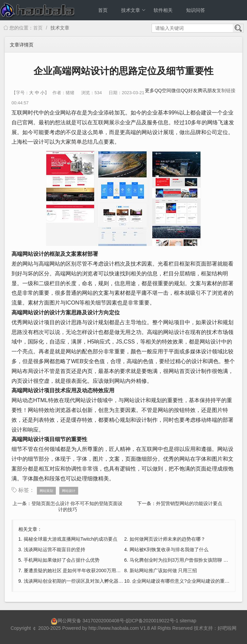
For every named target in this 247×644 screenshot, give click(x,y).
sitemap (188, 621)
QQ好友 (189, 90)
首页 (103, 10)
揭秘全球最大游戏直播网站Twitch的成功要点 (71, 539)
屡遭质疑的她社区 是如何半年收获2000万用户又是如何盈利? (88, 570)
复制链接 (226, 90)
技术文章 (133, 10)
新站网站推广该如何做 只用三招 (163, 570)
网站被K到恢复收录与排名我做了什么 (169, 549)
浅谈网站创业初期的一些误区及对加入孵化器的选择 (78, 581)
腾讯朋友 (207, 90)
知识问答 (196, 10)
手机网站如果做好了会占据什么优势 (62, 560)
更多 (150, 90)
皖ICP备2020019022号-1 (152, 621)
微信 (176, 90)
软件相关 (163, 10)
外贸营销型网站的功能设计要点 (189, 503)
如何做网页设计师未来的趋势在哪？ (167, 539)
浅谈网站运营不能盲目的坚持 (54, 549)
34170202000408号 (103, 621)
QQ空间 (163, 90)
